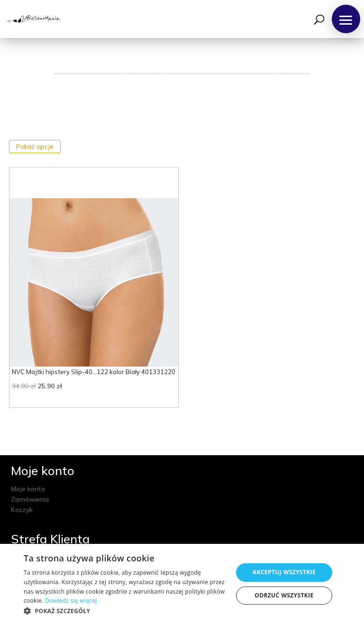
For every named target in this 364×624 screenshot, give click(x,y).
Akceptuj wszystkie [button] (284, 572)
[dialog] (182, 584)
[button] (346, 19)
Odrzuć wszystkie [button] (284, 595)
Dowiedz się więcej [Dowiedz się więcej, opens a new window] (71, 601)
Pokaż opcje (35, 147)
